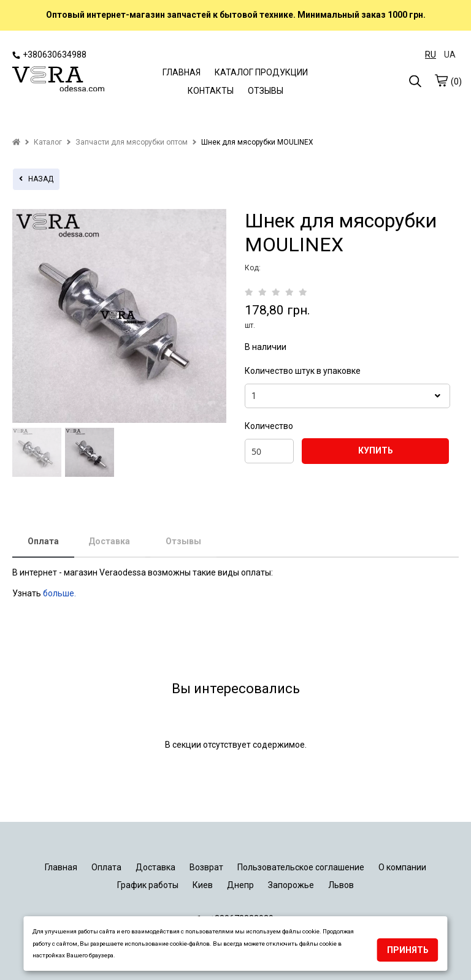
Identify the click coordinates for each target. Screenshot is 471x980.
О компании (402, 867)
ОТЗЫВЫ (266, 91)
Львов (341, 885)
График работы (148, 885)
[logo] (58, 80)
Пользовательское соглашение (301, 867)
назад (36, 179)
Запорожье (291, 885)
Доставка (109, 541)
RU (431, 55)
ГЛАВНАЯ (182, 72)
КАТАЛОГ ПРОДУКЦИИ (261, 72)
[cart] (441, 80)
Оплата (43, 541)
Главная (61, 867)
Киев (203, 885)
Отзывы (183, 541)
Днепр (240, 885)
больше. (60, 593)
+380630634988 (49, 55)
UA (450, 55)
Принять (408, 950)
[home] (16, 142)
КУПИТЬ (376, 450)
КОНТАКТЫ (211, 91)
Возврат (206, 867)
